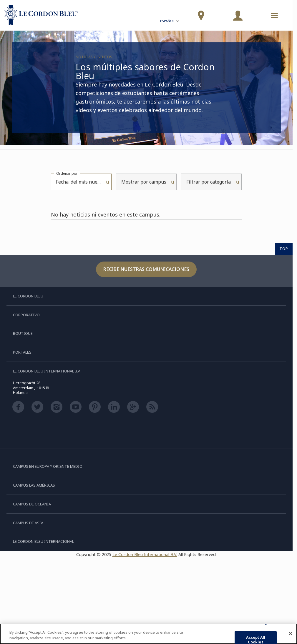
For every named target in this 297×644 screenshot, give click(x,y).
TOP (284, 249)
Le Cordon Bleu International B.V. (145, 554)
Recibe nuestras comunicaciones (146, 269)
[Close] (291, 634)
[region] (148, 634)
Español (170, 22)
